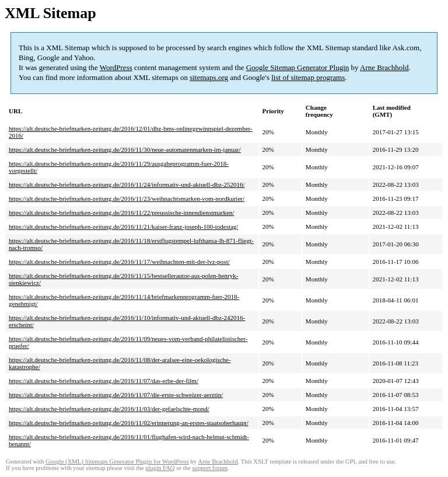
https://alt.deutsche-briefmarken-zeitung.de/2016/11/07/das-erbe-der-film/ (104, 381)
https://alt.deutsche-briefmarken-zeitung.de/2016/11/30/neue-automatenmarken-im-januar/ (125, 149)
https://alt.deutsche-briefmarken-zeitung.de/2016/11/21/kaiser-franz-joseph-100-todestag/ (123, 227)
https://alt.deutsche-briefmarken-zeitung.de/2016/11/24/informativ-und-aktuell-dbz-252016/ (127, 184)
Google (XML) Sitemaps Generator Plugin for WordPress (117, 462)
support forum (210, 468)
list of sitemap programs (308, 77)
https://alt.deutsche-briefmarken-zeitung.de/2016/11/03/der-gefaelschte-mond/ (109, 409)
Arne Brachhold (384, 67)
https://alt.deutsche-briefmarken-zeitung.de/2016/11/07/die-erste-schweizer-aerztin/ (116, 395)
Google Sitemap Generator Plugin (298, 67)
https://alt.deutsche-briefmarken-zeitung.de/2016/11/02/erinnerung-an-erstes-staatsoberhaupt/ (129, 423)
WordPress (116, 67)
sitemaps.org (209, 77)
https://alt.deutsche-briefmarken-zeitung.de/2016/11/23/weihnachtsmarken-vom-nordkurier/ (127, 199)
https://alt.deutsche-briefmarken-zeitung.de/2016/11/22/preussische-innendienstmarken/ (121, 213)
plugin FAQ (160, 468)
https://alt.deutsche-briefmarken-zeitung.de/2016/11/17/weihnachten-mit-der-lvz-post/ (119, 262)
